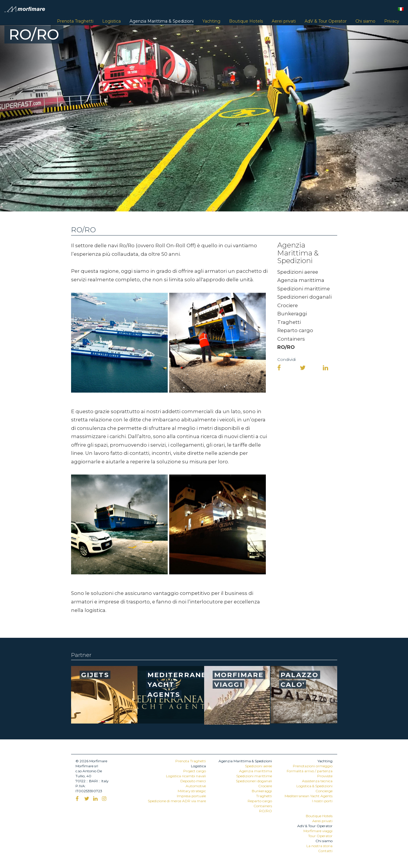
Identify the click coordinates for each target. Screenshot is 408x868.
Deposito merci (193, 781)
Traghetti (289, 322)
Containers (291, 339)
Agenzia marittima (301, 280)
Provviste (325, 776)
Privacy (392, 21)
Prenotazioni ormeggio (313, 766)
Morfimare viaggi (318, 831)
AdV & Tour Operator (326, 21)
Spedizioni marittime (304, 289)
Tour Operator (320, 836)
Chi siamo (365, 21)
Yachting (211, 21)
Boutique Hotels (246, 21)
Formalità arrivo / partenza (310, 771)
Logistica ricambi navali (186, 776)
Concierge (324, 791)
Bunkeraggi (292, 314)
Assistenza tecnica (317, 781)
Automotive (196, 786)
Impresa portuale (191, 796)
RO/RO (286, 347)
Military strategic (192, 791)
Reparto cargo (295, 330)
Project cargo (195, 771)
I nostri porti (322, 801)
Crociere (288, 305)
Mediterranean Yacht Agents (309, 796)
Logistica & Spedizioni (314, 786)
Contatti (325, 851)
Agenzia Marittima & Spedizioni (162, 21)
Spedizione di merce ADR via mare (177, 801)
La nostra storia (319, 846)
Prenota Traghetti (75, 21)
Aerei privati (284, 21)
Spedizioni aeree (298, 272)
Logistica (111, 21)
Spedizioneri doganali (304, 297)
